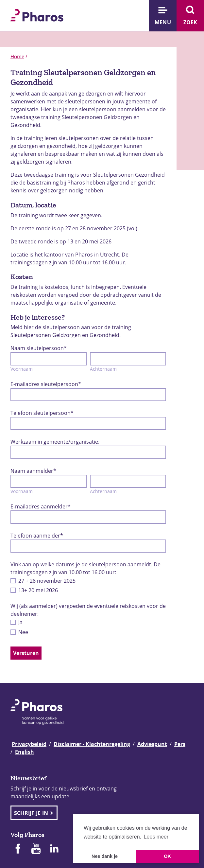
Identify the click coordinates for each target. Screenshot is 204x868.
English (25, 752)
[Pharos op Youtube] (36, 849)
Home (17, 56)
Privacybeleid (29, 744)
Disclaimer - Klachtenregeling (92, 744)
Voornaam (22, 369)
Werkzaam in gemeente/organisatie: (55, 442)
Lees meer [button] (156, 837)
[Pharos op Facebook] (18, 849)
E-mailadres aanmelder (41, 506)
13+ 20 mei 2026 (38, 590)
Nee (23, 632)
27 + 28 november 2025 (47, 581)
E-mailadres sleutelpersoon (46, 384)
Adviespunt (152, 744)
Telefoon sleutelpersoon (42, 413)
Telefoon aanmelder (37, 536)
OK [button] (167, 856)
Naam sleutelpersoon (39, 348)
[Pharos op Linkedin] (54, 849)
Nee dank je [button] (105, 856)
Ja (20, 622)
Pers (180, 744)
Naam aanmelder (33, 471)
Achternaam (103, 369)
